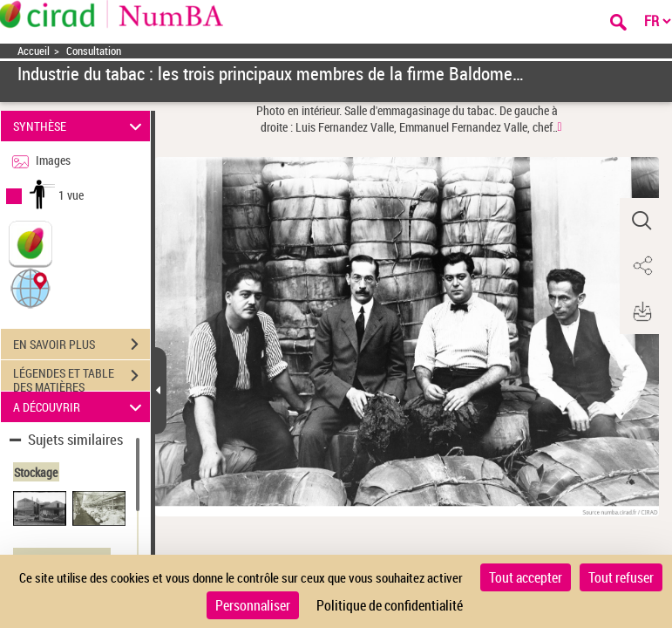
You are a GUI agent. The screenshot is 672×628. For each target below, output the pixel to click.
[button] (31, 287)
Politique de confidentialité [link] (390, 605)
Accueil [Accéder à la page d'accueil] (34, 51)
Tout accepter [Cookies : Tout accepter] (526, 577)
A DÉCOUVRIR (80, 407)
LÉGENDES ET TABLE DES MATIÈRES (81, 378)
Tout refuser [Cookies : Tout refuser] (621, 577)
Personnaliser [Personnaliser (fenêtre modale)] (253, 605)
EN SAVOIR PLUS (81, 345)
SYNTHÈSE (80, 126)
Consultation (94, 51)
